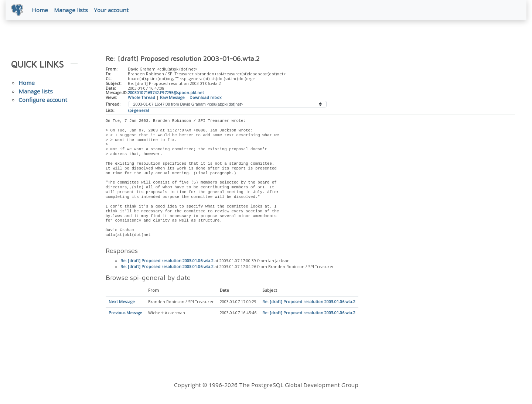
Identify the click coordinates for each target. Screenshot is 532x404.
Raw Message (172, 97)
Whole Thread (141, 97)
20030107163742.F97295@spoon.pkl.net (166, 93)
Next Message (122, 302)
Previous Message (125, 313)
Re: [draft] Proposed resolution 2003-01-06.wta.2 (167, 261)
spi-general (138, 110)
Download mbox (206, 97)
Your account (111, 10)
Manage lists (71, 10)
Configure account (43, 100)
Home (40, 10)
